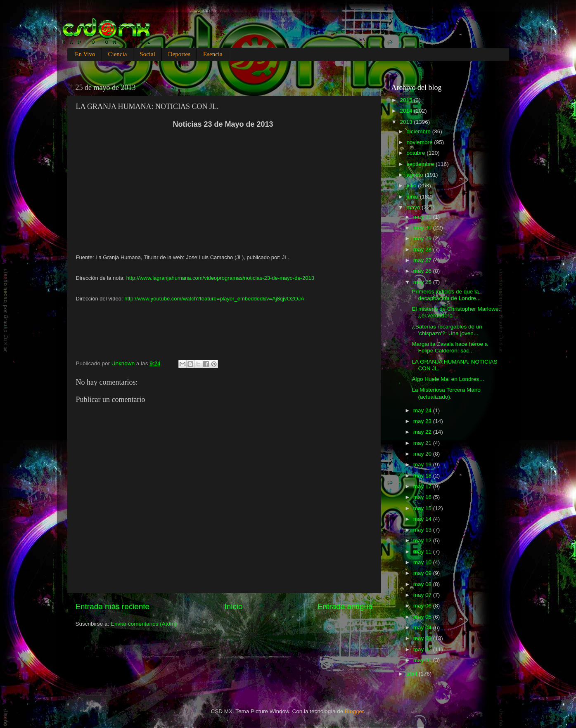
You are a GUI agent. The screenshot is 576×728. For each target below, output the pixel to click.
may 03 (423, 638)
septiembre (421, 164)
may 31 (423, 217)
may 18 (423, 476)
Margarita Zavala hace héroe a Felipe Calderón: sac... (450, 347)
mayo (414, 207)
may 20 (423, 454)
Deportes (179, 54)
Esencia (213, 54)
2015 (407, 100)
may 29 (423, 238)
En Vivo (85, 54)
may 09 (423, 573)
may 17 (423, 486)
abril (413, 674)
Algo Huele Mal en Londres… (448, 379)
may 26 (423, 271)
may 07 (423, 595)
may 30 (423, 228)
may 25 (423, 282)
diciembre (420, 131)
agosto (416, 175)
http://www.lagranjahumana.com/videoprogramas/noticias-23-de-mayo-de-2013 (220, 278)
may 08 (423, 584)
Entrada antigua (345, 606)
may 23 (423, 421)
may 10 (423, 562)
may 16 (423, 497)
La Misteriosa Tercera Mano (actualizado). (446, 393)
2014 (407, 111)
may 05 (423, 617)
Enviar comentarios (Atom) (144, 624)
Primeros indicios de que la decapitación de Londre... (446, 295)
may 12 (423, 540)
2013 (407, 122)
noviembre (421, 142)
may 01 (423, 660)
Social (147, 54)
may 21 (423, 443)
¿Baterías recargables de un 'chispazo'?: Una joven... (447, 330)
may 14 (423, 519)
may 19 (423, 464)
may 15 (423, 508)
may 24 (423, 410)
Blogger (354, 711)
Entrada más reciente (113, 606)
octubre (417, 153)
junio (413, 197)
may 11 (423, 552)
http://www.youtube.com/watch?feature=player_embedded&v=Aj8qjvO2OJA (214, 299)
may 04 (423, 628)
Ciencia (118, 54)
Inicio (234, 606)
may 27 (423, 260)
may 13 (423, 530)
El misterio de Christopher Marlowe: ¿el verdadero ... (456, 312)
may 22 (423, 432)
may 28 (423, 249)
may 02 (423, 649)
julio (412, 186)
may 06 (423, 606)
